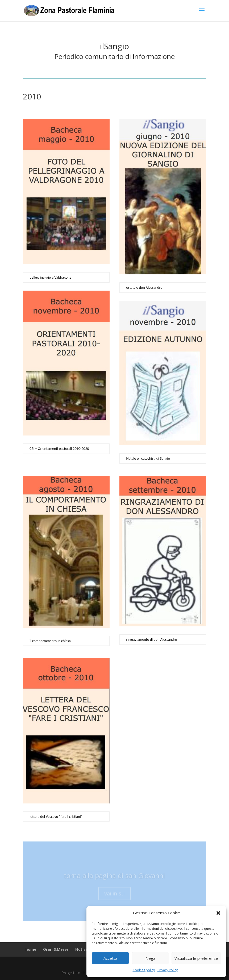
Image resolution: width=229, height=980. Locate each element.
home (31, 949)
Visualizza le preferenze (196, 958)
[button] (218, 913)
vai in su (114, 896)
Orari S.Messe (56, 949)
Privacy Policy (168, 970)
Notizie (82, 949)
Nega (150, 958)
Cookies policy (144, 970)
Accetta (110, 958)
